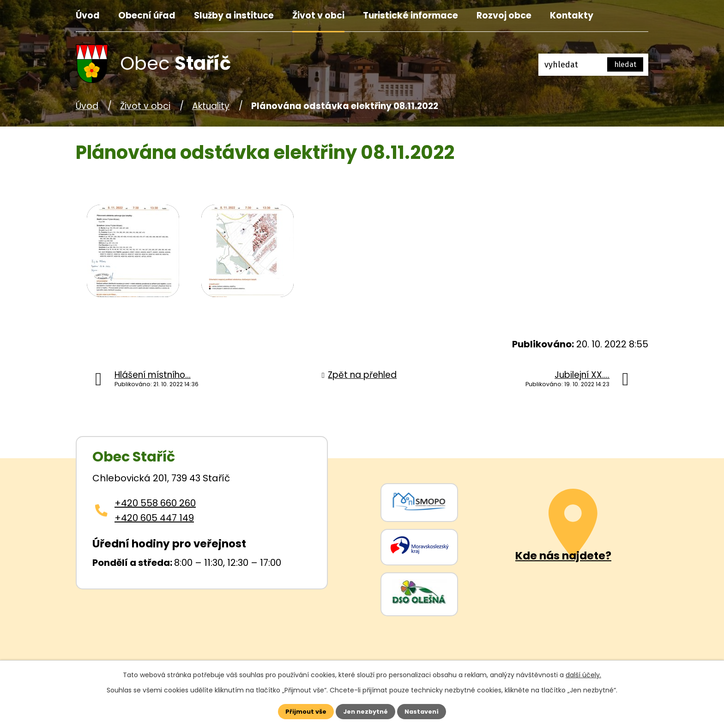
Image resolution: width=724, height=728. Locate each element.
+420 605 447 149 (154, 518)
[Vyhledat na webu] (625, 64)
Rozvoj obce (504, 15)
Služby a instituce (234, 15)
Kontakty (572, 15)
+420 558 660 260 (155, 503)
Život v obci (318, 15)
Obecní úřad (147, 15)
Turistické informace (410, 15)
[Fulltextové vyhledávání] (593, 65)
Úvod (88, 15)
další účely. (583, 673)
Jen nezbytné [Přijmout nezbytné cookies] (365, 710)
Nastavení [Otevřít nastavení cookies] (429, 710)
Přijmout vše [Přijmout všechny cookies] (298, 710)
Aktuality (211, 106)
